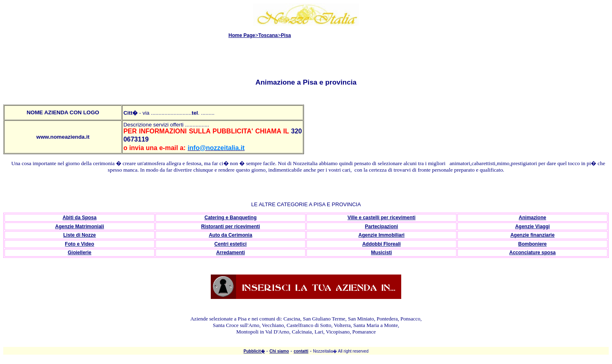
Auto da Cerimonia (231, 235)
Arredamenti (231, 253)
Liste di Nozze (79, 235)
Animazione (532, 218)
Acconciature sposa (532, 253)
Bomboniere (532, 244)
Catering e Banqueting (230, 218)
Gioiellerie (79, 253)
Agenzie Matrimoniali (79, 227)
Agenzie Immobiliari (381, 235)
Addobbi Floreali (381, 244)
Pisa (286, 35)
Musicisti (381, 253)
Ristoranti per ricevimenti (231, 227)
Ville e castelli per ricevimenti (381, 218)
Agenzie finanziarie (532, 235)
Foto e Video (80, 244)
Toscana (268, 35)
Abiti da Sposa (80, 218)
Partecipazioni (381, 227)
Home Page (242, 35)
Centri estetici (231, 244)
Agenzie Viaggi (532, 227)
